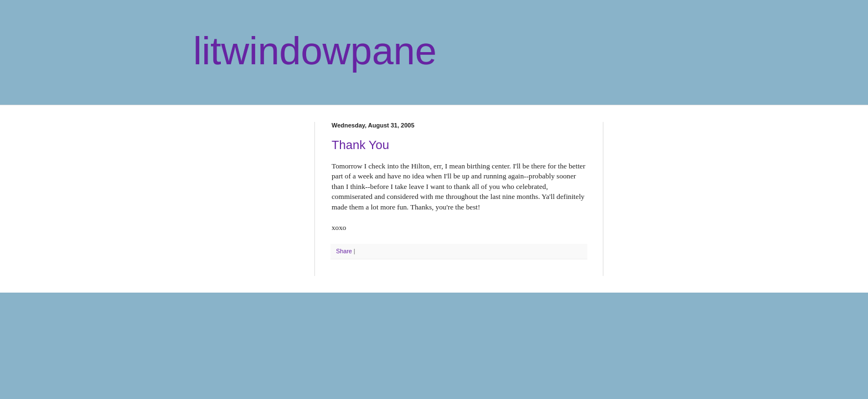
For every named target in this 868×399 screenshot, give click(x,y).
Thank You (360, 145)
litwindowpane (315, 51)
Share (344, 251)
